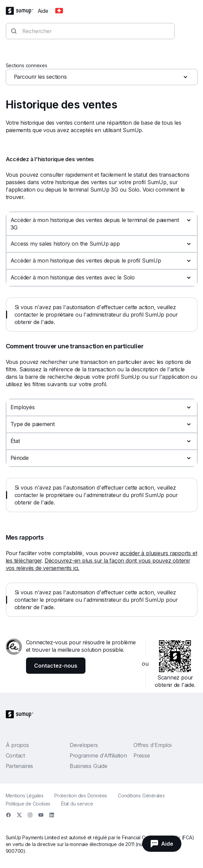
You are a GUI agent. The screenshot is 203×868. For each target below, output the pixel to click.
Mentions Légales (25, 796)
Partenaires (20, 766)
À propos (17, 745)
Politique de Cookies (28, 804)
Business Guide (88, 766)
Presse (142, 755)
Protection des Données (81, 796)
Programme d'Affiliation (98, 755)
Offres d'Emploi (153, 745)
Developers (84, 745)
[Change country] (59, 11)
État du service (77, 804)
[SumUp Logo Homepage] (22, 11)
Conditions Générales (141, 796)
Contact (15, 755)
